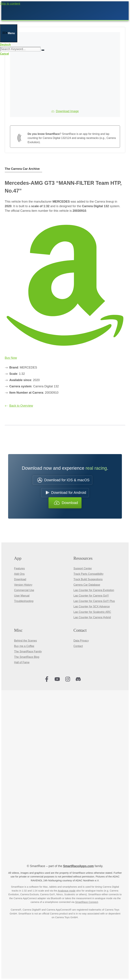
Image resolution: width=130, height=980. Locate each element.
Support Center (83, 568)
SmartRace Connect (87, 902)
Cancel (4, 54)
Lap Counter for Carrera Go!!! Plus (94, 601)
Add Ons (19, 574)
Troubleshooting (24, 601)
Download (20, 579)
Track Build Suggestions (88, 579)
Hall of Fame (22, 662)
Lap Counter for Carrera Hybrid (92, 617)
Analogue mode (67, 891)
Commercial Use (24, 590)
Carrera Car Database (87, 585)
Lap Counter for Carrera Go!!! (91, 596)
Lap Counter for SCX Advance (92, 606)
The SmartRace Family (28, 651)
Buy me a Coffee (24, 646)
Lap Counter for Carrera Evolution (94, 590)
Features (19, 568)
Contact (78, 646)
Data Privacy (81, 641)
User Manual (22, 596)
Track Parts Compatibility (88, 574)
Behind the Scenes (25, 641)
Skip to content (10, 4)
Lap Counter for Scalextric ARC (92, 612)
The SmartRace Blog (27, 657)
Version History (23, 585)
